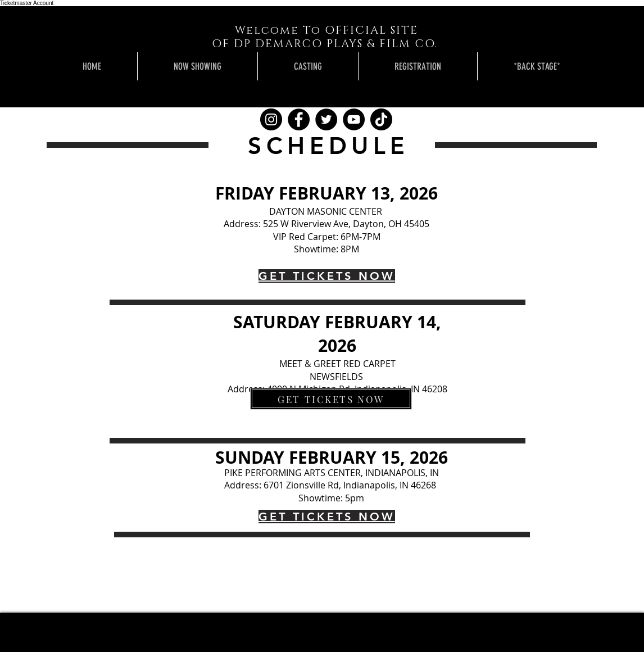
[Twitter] (326, 119)
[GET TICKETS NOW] (331, 399)
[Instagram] (271, 119)
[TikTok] (381, 119)
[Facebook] (299, 119)
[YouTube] (354, 119)
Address (241, 224)
